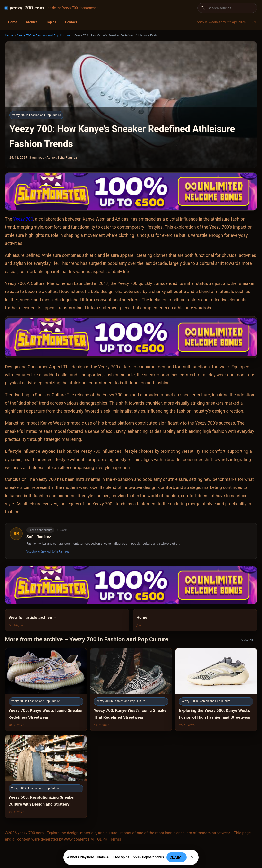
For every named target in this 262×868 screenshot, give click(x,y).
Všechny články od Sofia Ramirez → (50, 552)
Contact (71, 22)
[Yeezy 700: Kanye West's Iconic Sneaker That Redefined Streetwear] (131, 690)
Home (13, 22)
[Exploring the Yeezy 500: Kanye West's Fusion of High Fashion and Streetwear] (216, 690)
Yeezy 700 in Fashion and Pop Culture (44, 35)
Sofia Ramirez (39, 537)
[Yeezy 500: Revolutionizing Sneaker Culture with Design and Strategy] (46, 777)
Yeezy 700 (23, 219)
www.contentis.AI (79, 839)
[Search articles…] (230, 8)
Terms (116, 839)
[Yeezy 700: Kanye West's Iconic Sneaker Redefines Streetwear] (46, 690)
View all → (249, 640)
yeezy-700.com (27, 8)
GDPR (102, 839)
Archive (32, 22)
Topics (51, 22)
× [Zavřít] (192, 857)
